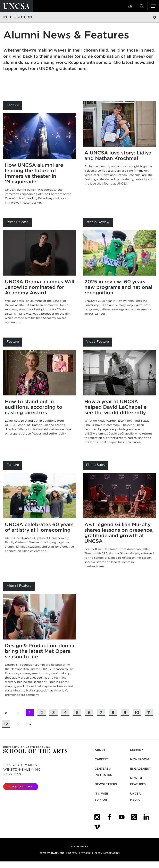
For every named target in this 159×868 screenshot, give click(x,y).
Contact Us (21, 787)
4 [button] (65, 713)
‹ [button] (18, 713)
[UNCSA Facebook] (109, 817)
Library (137, 750)
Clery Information (107, 853)
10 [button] (137, 713)
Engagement (141, 769)
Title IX (86, 853)
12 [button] (6, 724)
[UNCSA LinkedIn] (146, 817)
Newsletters (106, 784)
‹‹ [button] (6, 713)
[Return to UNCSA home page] (16, 6)
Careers (102, 759)
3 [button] (53, 713)
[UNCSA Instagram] (97, 817)
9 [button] (125, 713)
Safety (73, 853)
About (100, 750)
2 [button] (42, 713)
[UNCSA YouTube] (122, 817)
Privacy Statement (52, 853)
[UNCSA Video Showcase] (97, 827)
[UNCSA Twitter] (134, 817)
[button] (130, 6)
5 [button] (77, 713)
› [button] (18, 724)
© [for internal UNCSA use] (72, 847)
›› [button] (30, 724)
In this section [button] (18, 17)
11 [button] (149, 713)
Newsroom (139, 759)
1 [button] (30, 713)
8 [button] (113, 713)
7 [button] (101, 713)
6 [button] (89, 713)
